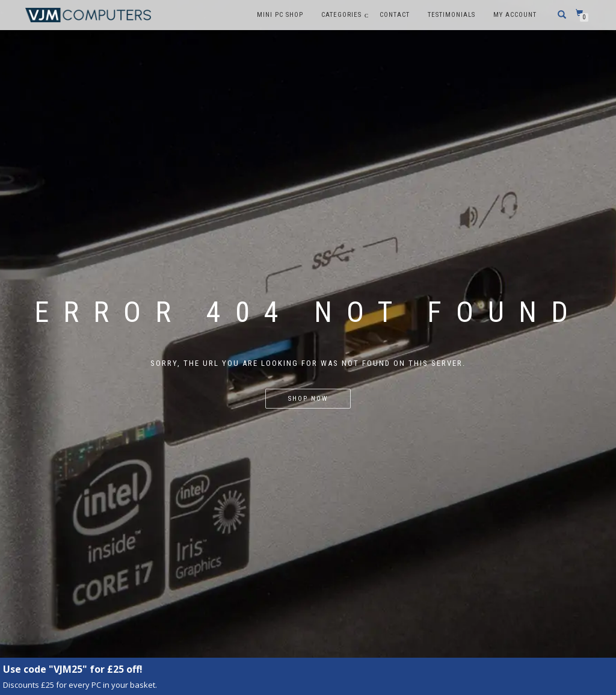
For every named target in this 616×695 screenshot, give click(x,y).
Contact (395, 15)
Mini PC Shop (280, 15)
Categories (341, 15)
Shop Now (308, 399)
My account (515, 15)
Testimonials (451, 15)
